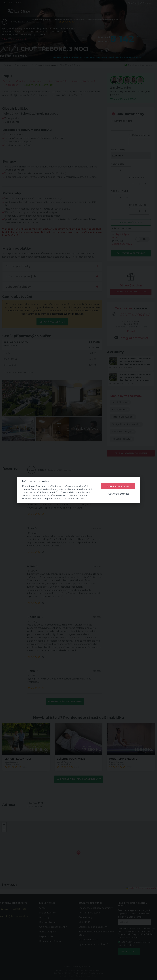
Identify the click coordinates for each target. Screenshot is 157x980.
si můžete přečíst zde (73, 498)
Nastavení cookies (118, 494)
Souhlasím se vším (118, 486)
